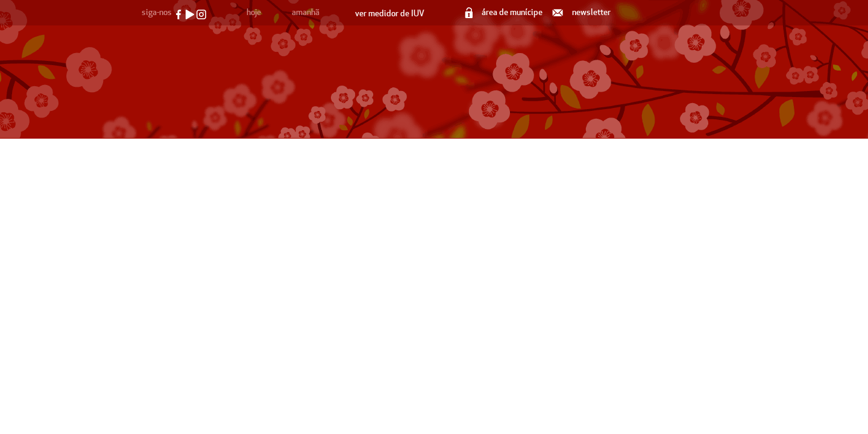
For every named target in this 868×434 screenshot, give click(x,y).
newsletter (582, 12)
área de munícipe (505, 12)
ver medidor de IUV (390, 14)
